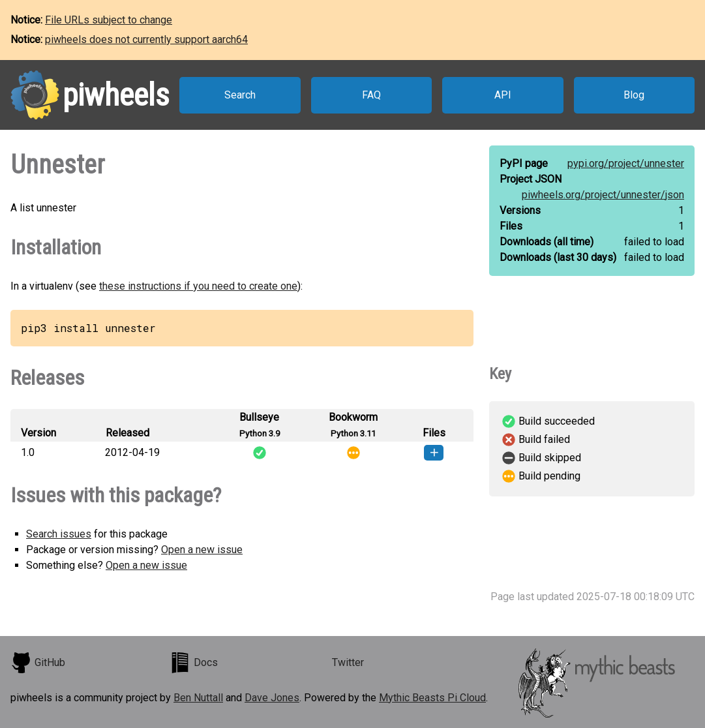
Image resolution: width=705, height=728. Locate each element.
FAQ (371, 95)
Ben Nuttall (198, 698)
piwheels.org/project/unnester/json (603, 195)
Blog (634, 95)
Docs (194, 663)
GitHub (38, 663)
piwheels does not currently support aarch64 (146, 39)
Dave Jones (272, 698)
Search (240, 95)
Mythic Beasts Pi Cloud (432, 698)
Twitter (348, 662)
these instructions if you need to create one (198, 286)
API (503, 95)
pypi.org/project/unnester (626, 163)
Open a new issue (202, 550)
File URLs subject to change (109, 20)
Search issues (59, 534)
